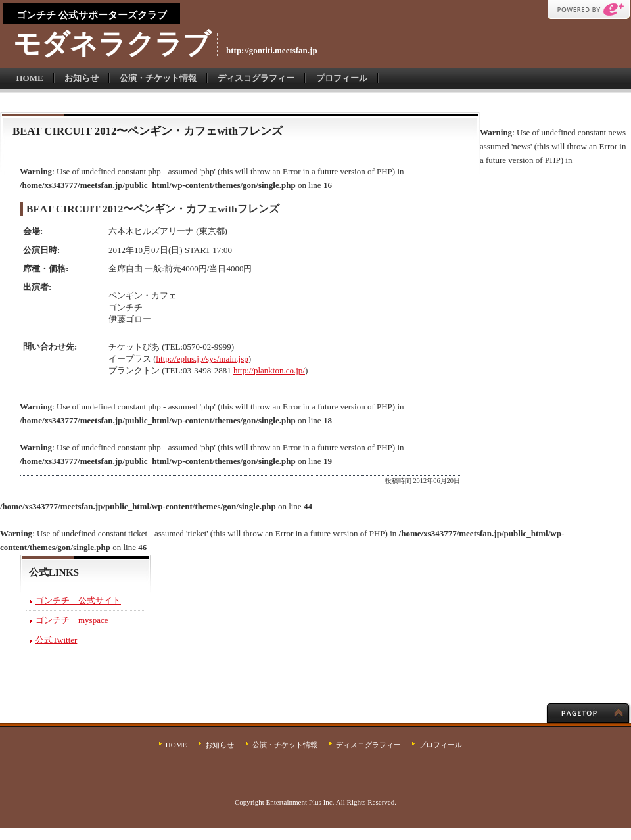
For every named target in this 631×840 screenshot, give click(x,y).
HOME (30, 78)
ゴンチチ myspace (72, 620)
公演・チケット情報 (158, 78)
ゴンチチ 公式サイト (78, 600)
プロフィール (342, 78)
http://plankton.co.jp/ (269, 370)
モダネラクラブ (112, 44)
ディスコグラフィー (256, 78)
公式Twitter (56, 640)
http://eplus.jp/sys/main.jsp (202, 359)
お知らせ (82, 78)
